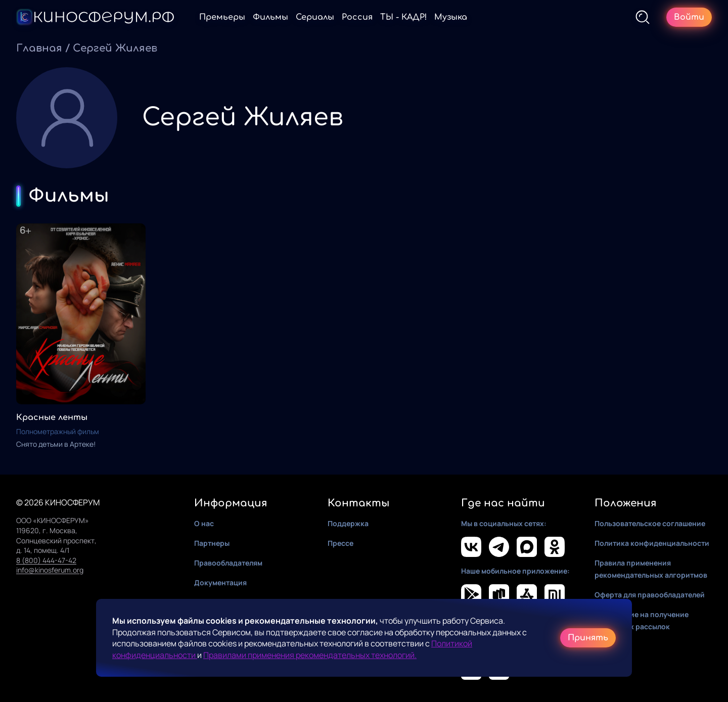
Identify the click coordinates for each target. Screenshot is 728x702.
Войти (689, 17)
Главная (39, 48)
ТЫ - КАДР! (403, 17)
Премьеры (222, 17)
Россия (357, 17)
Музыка (451, 17)
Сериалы (315, 17)
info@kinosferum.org (50, 570)
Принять (588, 638)
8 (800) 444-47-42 (46, 560)
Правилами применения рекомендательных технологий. (310, 655)
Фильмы (270, 17)
